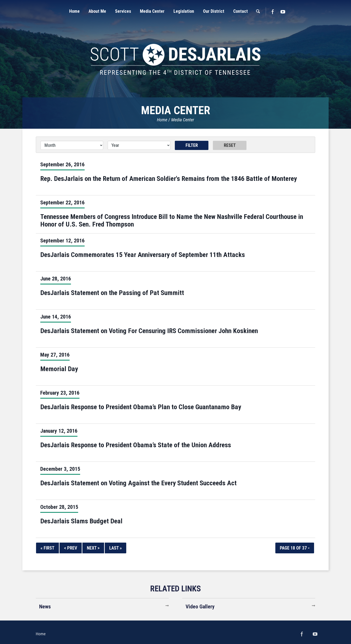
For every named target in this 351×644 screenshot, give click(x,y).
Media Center (183, 120)
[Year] (139, 145)
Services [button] (123, 11)
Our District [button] (214, 11)
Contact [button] (241, 11)
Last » (116, 548)
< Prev (71, 548)
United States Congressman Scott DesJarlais (175, 59)
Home (162, 120)
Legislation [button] (184, 11)
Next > (93, 548)
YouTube (283, 12)
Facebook (273, 12)
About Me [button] (97, 11)
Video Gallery (200, 607)
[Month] (72, 145)
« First (47, 548)
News (45, 607)
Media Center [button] (152, 11)
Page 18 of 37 (295, 548)
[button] (97, 11)
